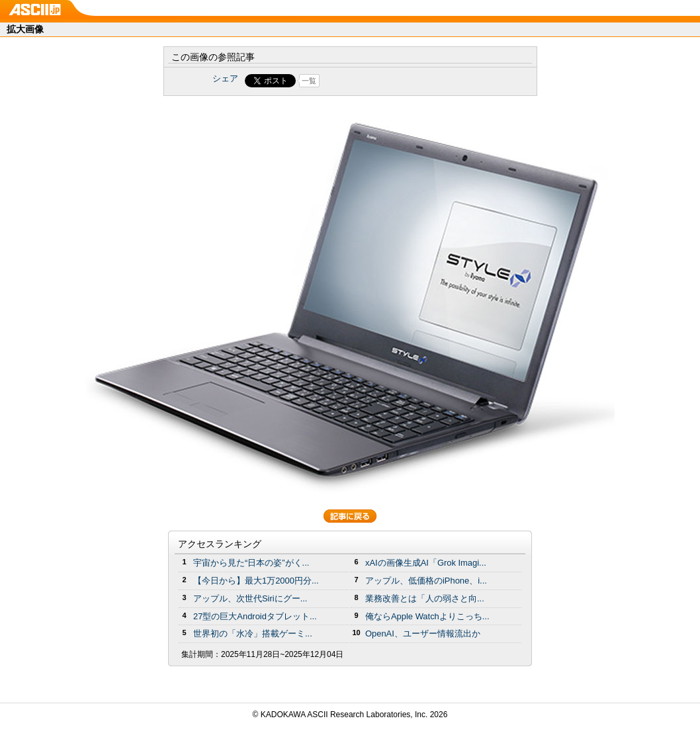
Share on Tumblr (399, 81)
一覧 (309, 81)
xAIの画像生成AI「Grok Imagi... (426, 563)
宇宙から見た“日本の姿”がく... (251, 563)
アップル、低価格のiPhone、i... (426, 581)
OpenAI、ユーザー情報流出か (423, 634)
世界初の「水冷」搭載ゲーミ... (253, 634)
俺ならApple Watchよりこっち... (427, 616)
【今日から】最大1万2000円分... (256, 581)
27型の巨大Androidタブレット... (255, 616)
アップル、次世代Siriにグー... (250, 598)
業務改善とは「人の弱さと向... (425, 598)
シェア (225, 78)
